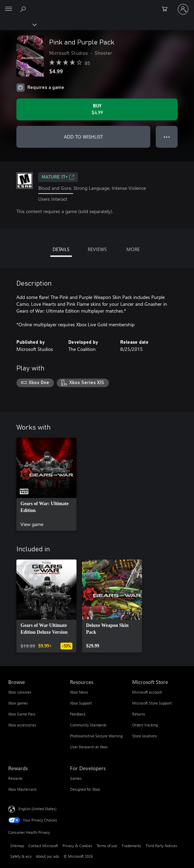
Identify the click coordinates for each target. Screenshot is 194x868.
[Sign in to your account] (183, 9)
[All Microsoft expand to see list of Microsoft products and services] (9, 9)
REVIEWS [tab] (97, 249)
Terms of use (107, 846)
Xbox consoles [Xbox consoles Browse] (20, 692)
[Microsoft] (97, 5)
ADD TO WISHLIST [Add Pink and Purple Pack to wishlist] (83, 137)
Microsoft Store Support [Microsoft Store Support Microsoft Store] (152, 703)
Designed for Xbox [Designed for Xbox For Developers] (85, 789)
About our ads (47, 856)
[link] (46, 484)
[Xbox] (18, 24)
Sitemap (17, 846)
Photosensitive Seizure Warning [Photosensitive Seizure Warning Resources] (96, 736)
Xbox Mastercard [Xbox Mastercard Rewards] (22, 789)
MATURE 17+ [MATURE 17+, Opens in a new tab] (58, 177)
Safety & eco (21, 856)
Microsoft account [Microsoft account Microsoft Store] (147, 692)
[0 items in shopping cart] (167, 9)
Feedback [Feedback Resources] (78, 714)
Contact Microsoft (43, 846)
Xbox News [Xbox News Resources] (79, 692)
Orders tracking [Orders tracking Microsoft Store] (145, 725)
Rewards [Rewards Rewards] (15, 778)
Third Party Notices (161, 846)
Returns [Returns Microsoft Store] (139, 714)
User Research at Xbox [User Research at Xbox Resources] (89, 747)
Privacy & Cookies (77, 846)
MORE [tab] (133, 249)
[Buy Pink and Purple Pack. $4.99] (97, 109)
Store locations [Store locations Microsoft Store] (145, 736)
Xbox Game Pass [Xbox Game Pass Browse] (22, 714)
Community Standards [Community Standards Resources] (88, 725)
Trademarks (131, 846)
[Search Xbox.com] (24, 9)
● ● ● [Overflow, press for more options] (167, 137)
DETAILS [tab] (61, 249)
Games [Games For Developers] (76, 778)
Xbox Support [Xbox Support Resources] (81, 703)
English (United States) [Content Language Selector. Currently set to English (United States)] (37, 809)
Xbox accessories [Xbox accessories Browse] (22, 725)
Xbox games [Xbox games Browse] (18, 703)
